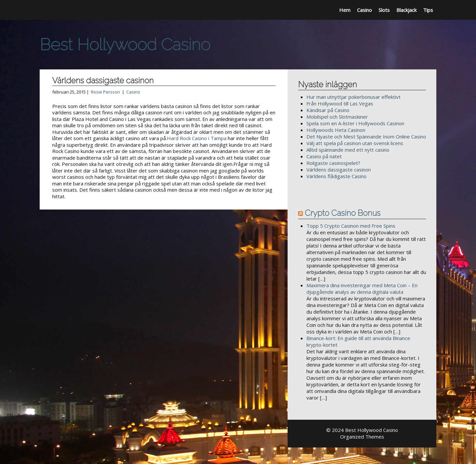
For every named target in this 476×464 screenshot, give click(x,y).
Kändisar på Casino (328, 110)
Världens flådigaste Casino (337, 176)
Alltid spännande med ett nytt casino (348, 150)
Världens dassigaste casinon (339, 170)
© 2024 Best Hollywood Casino (362, 430)
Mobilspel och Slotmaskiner (337, 117)
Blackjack (406, 10)
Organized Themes (362, 437)
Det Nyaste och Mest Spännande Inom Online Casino (366, 136)
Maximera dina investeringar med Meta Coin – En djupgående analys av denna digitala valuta (362, 289)
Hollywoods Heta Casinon (336, 130)
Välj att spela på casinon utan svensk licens (355, 143)
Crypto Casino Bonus (343, 213)
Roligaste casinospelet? (333, 163)
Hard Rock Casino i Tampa (197, 138)
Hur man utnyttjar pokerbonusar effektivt (354, 97)
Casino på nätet (324, 156)
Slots (384, 10)
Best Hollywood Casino (125, 44)
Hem (345, 10)
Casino (364, 10)
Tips (428, 10)
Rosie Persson (105, 92)
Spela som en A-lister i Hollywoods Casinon (355, 123)
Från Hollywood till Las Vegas (340, 103)
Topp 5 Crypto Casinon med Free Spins (351, 226)
